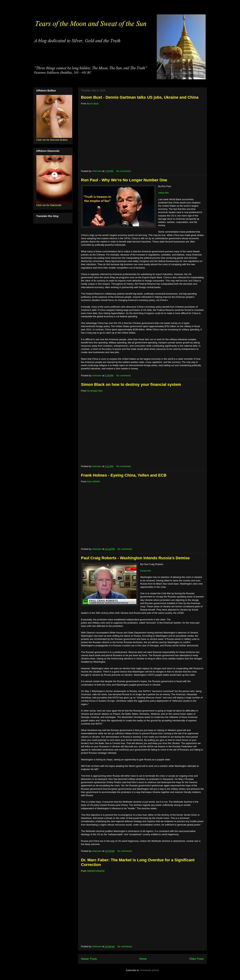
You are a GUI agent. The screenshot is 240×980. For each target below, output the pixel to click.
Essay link (146, 571)
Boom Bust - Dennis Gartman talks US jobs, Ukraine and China (140, 97)
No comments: (124, 171)
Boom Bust (93, 104)
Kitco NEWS (93, 481)
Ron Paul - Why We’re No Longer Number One (124, 180)
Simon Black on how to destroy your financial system (131, 384)
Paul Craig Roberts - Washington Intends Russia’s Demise (135, 558)
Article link (163, 193)
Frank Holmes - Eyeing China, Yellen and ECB (124, 475)
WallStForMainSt (96, 871)
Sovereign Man (95, 391)
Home (143, 959)
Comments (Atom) (150, 970)
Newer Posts (89, 959)
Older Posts (196, 959)
